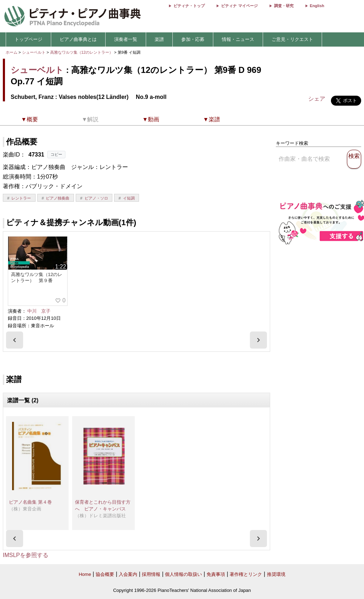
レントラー (21, 198)
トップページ (28, 39)
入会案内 (128, 574)
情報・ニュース (238, 39)
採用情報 (151, 574)
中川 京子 (39, 311)
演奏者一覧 (126, 39)
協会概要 (105, 574)
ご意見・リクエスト (292, 39)
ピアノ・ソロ (96, 198)
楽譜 (159, 39)
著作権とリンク (246, 574)
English (317, 6)
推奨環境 (276, 574)
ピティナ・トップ (189, 6)
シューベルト (34, 52)
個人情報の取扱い (183, 574)
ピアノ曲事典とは (78, 39)
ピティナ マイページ (239, 6)
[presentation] (15, 340)
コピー (56, 154)
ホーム (12, 52)
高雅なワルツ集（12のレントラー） (82, 52)
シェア (317, 99)
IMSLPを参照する (26, 555)
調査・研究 (284, 6)
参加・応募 (193, 39)
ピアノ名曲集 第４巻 (30, 502)
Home (85, 574)
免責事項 (216, 574)
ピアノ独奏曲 (58, 198)
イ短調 (129, 198)
